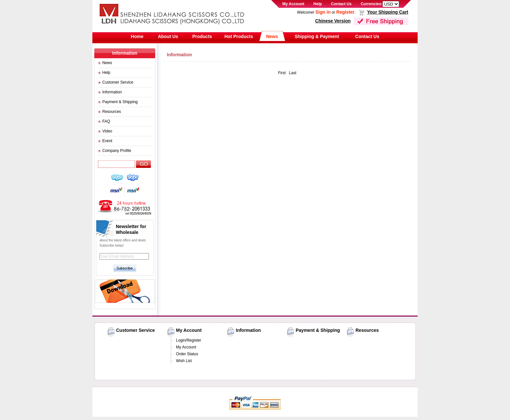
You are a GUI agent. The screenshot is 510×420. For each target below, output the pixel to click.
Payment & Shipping (120, 102)
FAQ (106, 121)
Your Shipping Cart (388, 12)
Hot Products (239, 36)
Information (112, 92)
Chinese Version (333, 21)
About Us (168, 36)
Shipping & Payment (317, 36)
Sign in (323, 12)
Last (293, 73)
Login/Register (188, 340)
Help (318, 4)
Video (107, 131)
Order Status (187, 354)
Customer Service (118, 82)
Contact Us (341, 4)
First (282, 73)
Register (345, 12)
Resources (112, 112)
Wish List (184, 361)
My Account (293, 4)
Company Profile (117, 151)
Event (107, 141)
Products (202, 36)
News (272, 36)
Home (137, 36)
